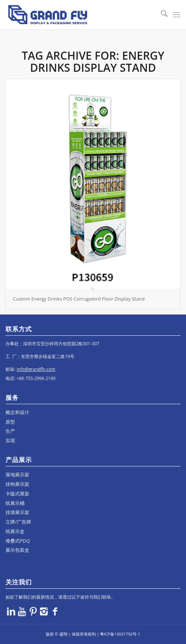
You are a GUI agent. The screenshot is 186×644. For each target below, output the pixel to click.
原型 (10, 422)
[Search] (161, 15)
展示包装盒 (17, 550)
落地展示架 (17, 474)
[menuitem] (161, 15)
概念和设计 (17, 412)
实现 (10, 440)
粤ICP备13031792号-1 (120, 634)
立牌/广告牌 (18, 522)
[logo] (75, 15)
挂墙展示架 (17, 512)
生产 (10, 431)
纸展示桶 (15, 503)
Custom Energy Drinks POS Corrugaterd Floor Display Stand (79, 299)
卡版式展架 (17, 494)
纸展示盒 (15, 531)
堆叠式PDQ (18, 541)
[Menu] (177, 15)
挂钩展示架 (17, 484)
